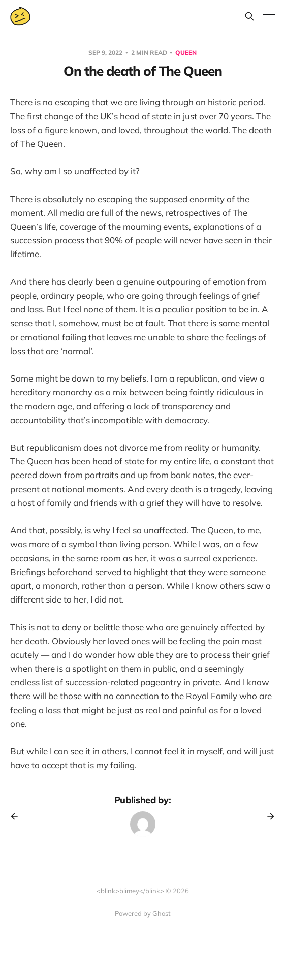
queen (186, 53)
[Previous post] (18, 816)
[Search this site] (249, 16)
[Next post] (267, 816)
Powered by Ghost (143, 913)
